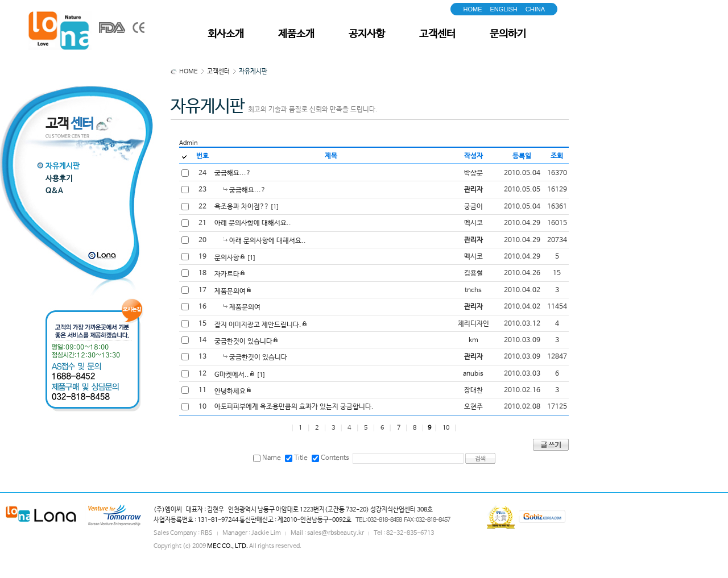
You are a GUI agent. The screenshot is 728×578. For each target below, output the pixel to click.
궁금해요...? (233, 173)
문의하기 (508, 34)
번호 (202, 156)
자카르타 (227, 275)
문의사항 (227, 258)
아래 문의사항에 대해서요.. (253, 223)
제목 (331, 156)
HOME (472, 9)
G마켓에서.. (232, 375)
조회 (557, 156)
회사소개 (226, 34)
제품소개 (296, 34)
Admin (189, 143)
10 (446, 428)
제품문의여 (230, 292)
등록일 (522, 156)
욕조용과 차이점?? (242, 207)
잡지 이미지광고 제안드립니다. (258, 325)
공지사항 (367, 34)
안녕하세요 (230, 392)
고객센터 (437, 34)
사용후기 (59, 179)
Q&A (54, 191)
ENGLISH (503, 9)
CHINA (535, 9)
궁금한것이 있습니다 (243, 342)
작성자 (473, 156)
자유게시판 (63, 166)
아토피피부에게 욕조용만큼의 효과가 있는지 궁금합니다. (294, 407)
